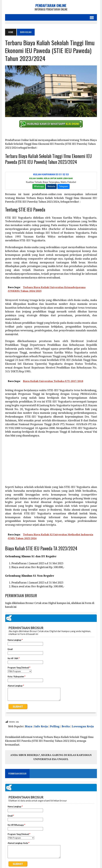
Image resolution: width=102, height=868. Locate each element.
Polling (55, 726)
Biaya (29, 726)
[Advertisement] (51, 463)
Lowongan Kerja (83, 726)
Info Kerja (41, 726)
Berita (66, 726)
